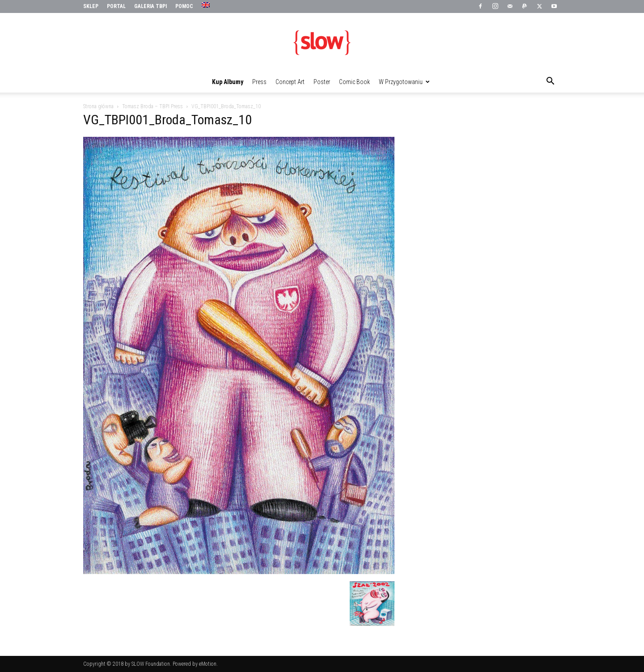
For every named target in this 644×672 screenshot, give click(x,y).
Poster (322, 82)
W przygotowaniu (404, 82)
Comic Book (354, 82)
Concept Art (290, 82)
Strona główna (98, 106)
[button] (550, 82)
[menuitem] (207, 5)
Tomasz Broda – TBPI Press (153, 106)
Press (259, 82)
